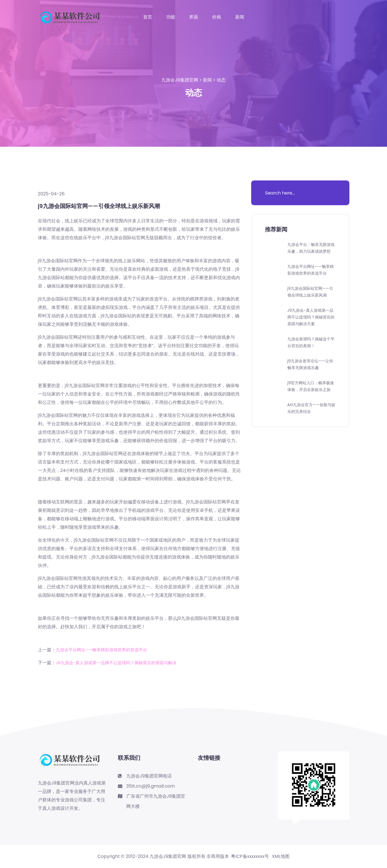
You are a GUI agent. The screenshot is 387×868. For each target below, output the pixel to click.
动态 (221, 80)
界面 (194, 17)
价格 (217, 17)
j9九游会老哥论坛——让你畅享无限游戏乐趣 (311, 384)
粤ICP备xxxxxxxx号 (250, 856)
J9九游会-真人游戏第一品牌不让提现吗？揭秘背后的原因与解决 (120, 663)
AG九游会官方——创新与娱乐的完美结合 (310, 435)
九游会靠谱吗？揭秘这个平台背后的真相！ (310, 362)
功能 (171, 17)
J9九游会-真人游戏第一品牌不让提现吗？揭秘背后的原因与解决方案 (311, 337)
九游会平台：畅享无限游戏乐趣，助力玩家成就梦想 (310, 251)
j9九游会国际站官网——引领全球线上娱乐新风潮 (311, 308)
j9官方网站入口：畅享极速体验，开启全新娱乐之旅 (310, 410)
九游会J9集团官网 (180, 80)
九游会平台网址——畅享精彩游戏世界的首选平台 (105, 650)
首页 (148, 17)
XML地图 (281, 856)
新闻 (240, 17)
